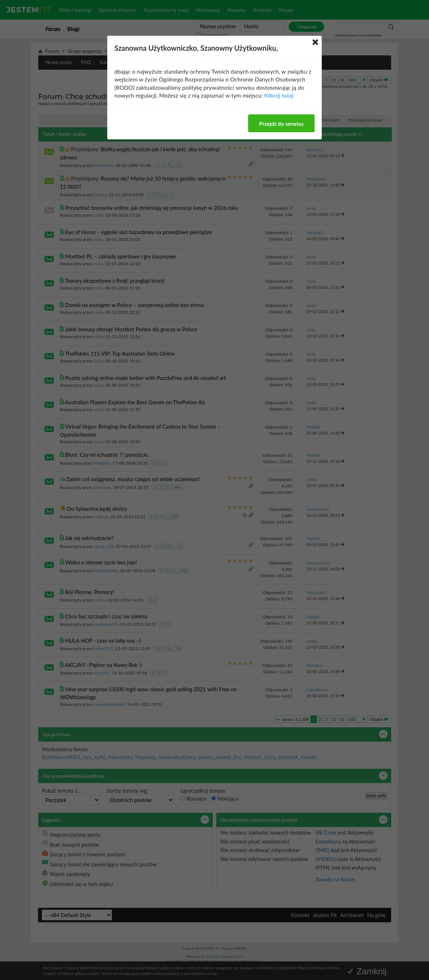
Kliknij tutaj (279, 95)
